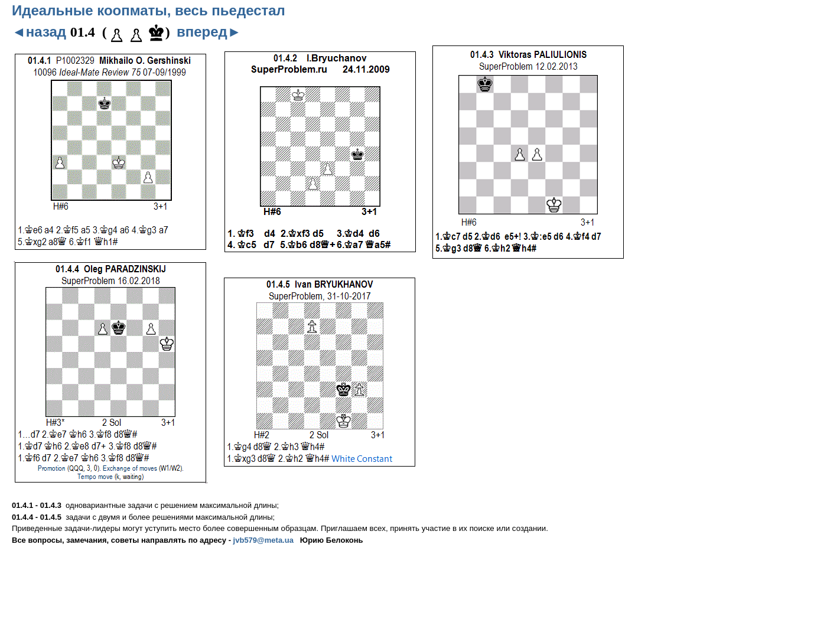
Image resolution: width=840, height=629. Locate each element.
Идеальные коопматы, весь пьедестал (149, 10)
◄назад (39, 32)
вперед (209, 32)
